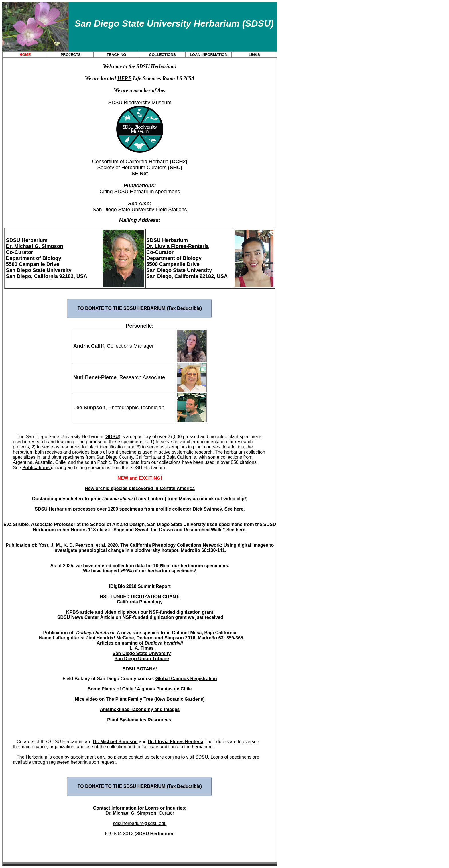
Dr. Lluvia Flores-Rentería (178, 246)
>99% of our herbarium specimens (158, 571)
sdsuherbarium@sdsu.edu (140, 823)
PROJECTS (71, 55)
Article (107, 617)
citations (248, 462)
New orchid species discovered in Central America (140, 488)
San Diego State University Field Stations (140, 210)
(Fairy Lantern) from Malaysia (166, 499)
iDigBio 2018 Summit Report (140, 586)
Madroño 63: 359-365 (220, 638)
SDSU (112, 437)
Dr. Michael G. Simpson (35, 246)
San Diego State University (142, 653)
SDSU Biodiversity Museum (140, 103)
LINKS (254, 55)
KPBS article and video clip (96, 612)
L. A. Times (141, 648)
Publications (139, 186)
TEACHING (117, 55)
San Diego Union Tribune (142, 659)
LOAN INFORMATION (209, 55)
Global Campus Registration (186, 679)
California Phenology (140, 602)
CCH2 (179, 162)
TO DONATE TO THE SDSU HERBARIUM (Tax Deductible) (140, 308)
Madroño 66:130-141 (203, 550)
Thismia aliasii (117, 499)
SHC (175, 168)
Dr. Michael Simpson (115, 742)
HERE (124, 78)
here (239, 509)
